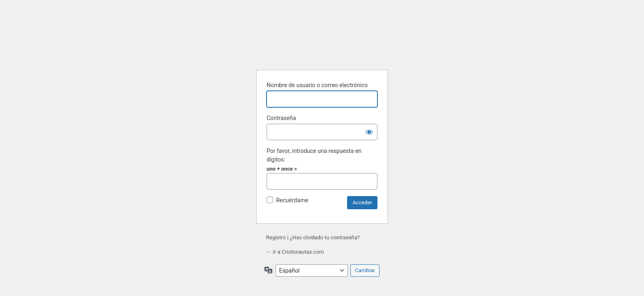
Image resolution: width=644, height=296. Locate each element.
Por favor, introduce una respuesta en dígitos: (314, 155)
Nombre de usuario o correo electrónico (317, 85)
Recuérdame (292, 200)
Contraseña (281, 118)
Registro (276, 237)
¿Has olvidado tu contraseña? (325, 237)
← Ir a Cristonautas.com (295, 252)
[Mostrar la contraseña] (369, 132)
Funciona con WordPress (323, 46)
